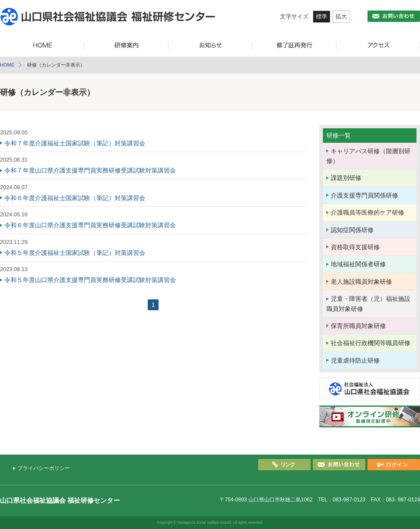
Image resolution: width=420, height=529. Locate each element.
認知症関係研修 (352, 230)
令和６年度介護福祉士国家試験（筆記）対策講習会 (75, 198)
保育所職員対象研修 (358, 326)
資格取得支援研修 (355, 247)
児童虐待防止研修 (355, 360)
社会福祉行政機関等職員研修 (371, 343)
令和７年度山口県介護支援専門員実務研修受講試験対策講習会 (90, 170)
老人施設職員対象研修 (361, 282)
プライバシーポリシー (44, 468)
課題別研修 (346, 178)
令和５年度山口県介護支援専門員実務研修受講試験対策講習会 (90, 280)
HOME (7, 65)
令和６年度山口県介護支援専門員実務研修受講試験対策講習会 (90, 225)
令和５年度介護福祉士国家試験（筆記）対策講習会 (75, 253)
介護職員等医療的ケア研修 (367, 212)
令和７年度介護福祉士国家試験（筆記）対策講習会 (75, 143)
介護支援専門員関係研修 (364, 195)
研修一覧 (339, 135)
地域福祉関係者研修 (358, 264)
